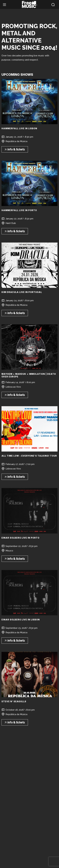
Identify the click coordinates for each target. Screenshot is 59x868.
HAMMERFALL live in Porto (19, 210)
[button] (53, 5)
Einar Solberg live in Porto (20, 538)
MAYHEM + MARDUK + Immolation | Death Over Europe (29, 375)
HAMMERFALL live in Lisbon (19, 128)
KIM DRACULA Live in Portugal (22, 292)
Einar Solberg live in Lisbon (21, 620)
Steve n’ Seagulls (14, 701)
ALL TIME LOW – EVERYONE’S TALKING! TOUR (29, 456)
